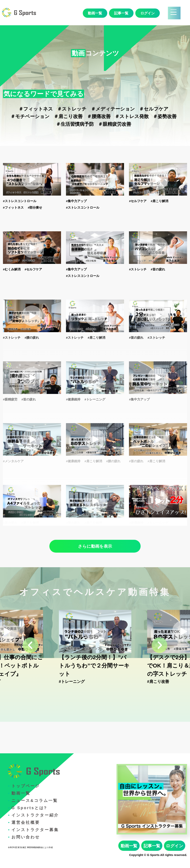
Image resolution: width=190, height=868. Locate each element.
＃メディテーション (113, 109)
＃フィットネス (36, 109)
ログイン (148, 13)
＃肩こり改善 (68, 116)
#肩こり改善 (158, 681)
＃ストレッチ (72, 109)
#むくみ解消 (12, 269)
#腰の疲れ (32, 338)
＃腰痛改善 (99, 116)
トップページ (26, 786)
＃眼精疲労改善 (115, 124)
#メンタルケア (13, 461)
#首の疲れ (158, 269)
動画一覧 (95, 13)
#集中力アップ (76, 201)
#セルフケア (138, 201)
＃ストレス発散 (132, 116)
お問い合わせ (26, 837)
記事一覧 (121, 13)
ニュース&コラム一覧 (35, 801)
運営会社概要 (26, 822)
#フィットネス (13, 208)
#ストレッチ (138, 269)
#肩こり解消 (159, 201)
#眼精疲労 (10, 399)
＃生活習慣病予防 (75, 124)
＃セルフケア (154, 109)
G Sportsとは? (29, 808)
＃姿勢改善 (165, 116)
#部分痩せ (35, 208)
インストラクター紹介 (35, 815)
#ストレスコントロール (20, 201)
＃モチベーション (30, 116)
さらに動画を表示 (95, 546)
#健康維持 (73, 399)
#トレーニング (95, 399)
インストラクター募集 (35, 830)
